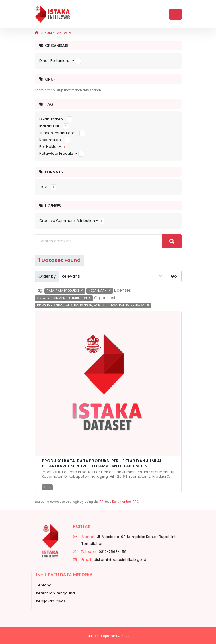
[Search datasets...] (99, 241)
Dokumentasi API (125, 502)
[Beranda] (37, 33)
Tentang (44, 585)
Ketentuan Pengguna (55, 593)
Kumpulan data (58, 33)
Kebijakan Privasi (51, 601)
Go (174, 276)
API (102, 502)
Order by (47, 276)
